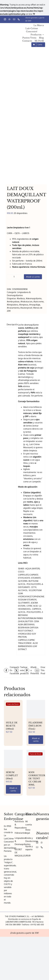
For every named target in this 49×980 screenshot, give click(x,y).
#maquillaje (35, 305)
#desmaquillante (34, 298)
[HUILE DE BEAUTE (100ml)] (13, 709)
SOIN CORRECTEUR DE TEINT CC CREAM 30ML (37, 778)
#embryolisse (13, 302)
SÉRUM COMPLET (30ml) (12, 775)
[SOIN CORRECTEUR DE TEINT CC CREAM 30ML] (36, 759)
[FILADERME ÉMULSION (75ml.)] (36, 709)
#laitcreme (39, 302)
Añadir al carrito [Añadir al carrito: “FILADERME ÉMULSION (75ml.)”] (36, 740)
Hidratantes (20, 833)
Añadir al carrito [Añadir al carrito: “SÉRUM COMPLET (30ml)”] (13, 789)
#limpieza (24, 305)
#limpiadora (13, 305)
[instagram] (5, 19)
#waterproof (26, 308)
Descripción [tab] (12, 324)
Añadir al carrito (33, 277)
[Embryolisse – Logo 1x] (10, 35)
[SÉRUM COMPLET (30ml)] (13, 759)
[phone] (19, 19)
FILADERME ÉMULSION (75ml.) (36, 726)
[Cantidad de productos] (14, 277)
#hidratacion (26, 302)
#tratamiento (13, 308)
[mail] (14, 19)
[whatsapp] (10, 19)
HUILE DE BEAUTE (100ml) (12, 726)
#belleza (21, 298)
